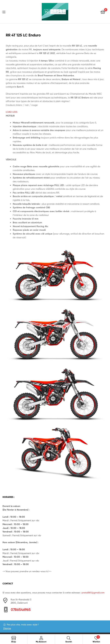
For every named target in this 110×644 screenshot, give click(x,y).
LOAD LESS (12, 112)
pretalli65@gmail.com (93, 593)
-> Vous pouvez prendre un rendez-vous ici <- (27, 571)
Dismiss (7, 628)
